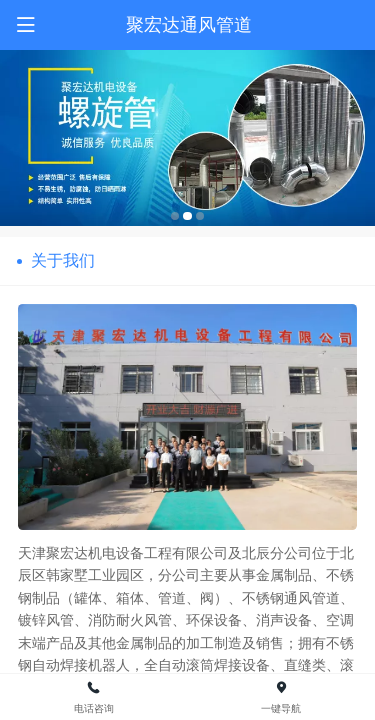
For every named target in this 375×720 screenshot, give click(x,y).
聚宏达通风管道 (189, 25)
